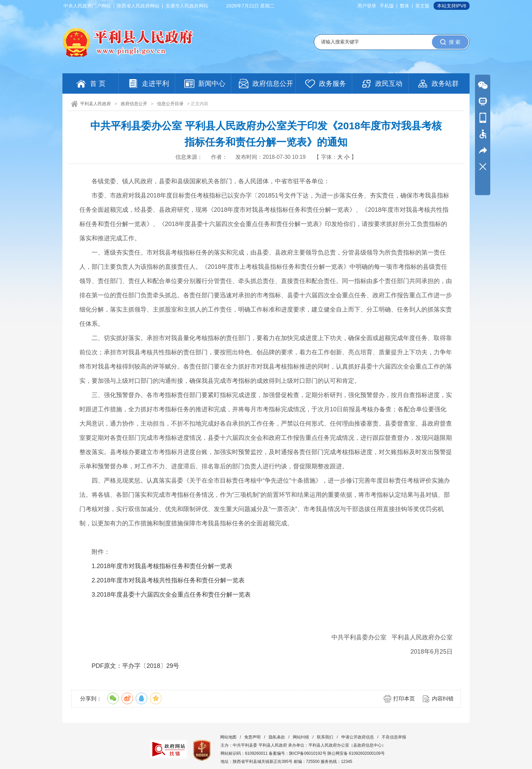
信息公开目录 (170, 104)
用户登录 (367, 6)
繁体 (404, 6)
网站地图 (228, 737)
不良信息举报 (394, 737)
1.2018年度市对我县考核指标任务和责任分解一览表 (162, 566)
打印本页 (404, 699)
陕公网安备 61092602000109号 (356, 753)
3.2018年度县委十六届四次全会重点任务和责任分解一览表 (171, 595)
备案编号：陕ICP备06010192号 (297, 753)
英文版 (422, 6)
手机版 (387, 6)
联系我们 (325, 737)
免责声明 (252, 737)
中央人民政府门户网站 (87, 6)
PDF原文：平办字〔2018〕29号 (135, 666)
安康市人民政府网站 (187, 6)
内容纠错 (443, 699)
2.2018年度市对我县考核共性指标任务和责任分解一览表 (168, 580)
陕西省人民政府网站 (138, 6)
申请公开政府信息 (358, 737)
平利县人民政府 (96, 104)
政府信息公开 (134, 104)
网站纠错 (301, 737)
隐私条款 (277, 737)
